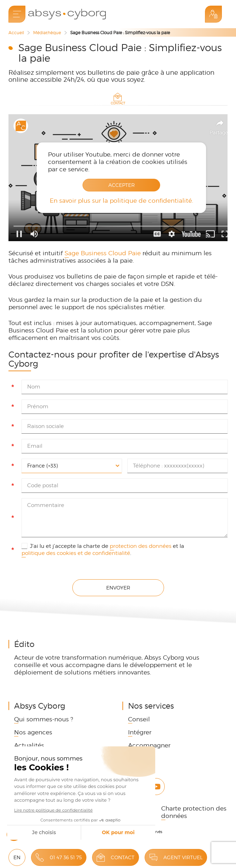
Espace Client (213, 14)
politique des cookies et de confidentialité (76, 553)
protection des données (141, 546)
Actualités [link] (29, 745)
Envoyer (118, 588)
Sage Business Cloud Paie (103, 253)
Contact (123, 857)
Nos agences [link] (33, 732)
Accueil (16, 33)
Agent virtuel (183, 857)
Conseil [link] (139, 719)
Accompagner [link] (149, 745)
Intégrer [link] (140, 732)
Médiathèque (47, 33)
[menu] (17, 14)
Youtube (156, 787)
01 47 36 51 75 (66, 857)
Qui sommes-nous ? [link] (44, 719)
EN (17, 857)
